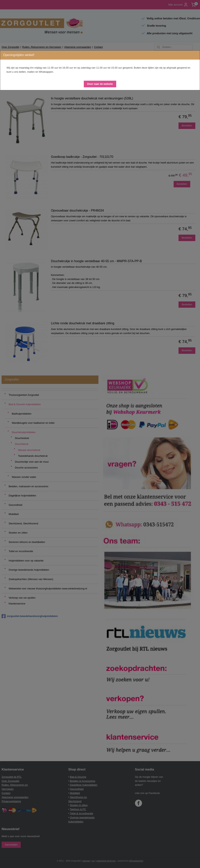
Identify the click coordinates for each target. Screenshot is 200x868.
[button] (100, 84)
